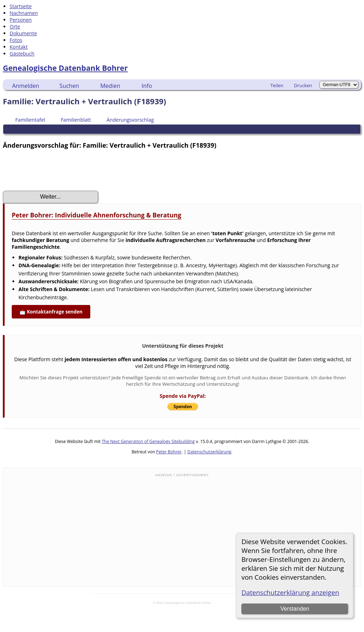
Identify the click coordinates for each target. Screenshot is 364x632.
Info (147, 86)
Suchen (69, 86)
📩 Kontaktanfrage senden (51, 312)
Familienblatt (73, 120)
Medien (110, 86)
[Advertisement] (182, 531)
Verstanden (295, 609)
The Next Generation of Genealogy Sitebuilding (148, 441)
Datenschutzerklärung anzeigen (290, 592)
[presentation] (57, 170)
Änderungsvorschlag (127, 120)
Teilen (277, 85)
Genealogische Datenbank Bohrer (65, 68)
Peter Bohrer (169, 452)
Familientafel (27, 120)
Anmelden (26, 86)
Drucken (303, 85)
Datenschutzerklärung (209, 452)
